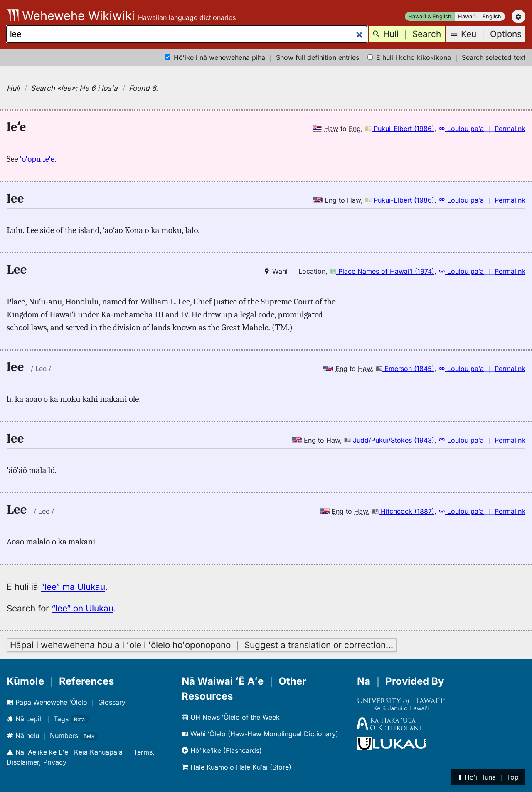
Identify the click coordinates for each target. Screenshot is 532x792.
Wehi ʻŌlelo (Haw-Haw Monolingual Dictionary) (260, 734)
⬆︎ (488, 777)
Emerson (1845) (405, 369)
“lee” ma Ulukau (73, 587)
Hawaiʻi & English (430, 16)
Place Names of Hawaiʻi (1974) (382, 271)
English (492, 16)
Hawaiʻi (467, 16)
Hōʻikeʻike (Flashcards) (222, 750)
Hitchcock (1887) (403, 511)
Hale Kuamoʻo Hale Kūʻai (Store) (236, 767)
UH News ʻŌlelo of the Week (231, 717)
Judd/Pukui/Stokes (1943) (389, 440)
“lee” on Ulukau (83, 608)
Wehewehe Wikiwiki (71, 16)
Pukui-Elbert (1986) (400, 129)
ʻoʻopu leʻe (37, 159)
